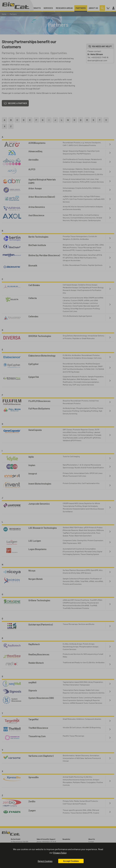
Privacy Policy (60, 853)
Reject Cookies (45, 861)
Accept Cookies (71, 861)
